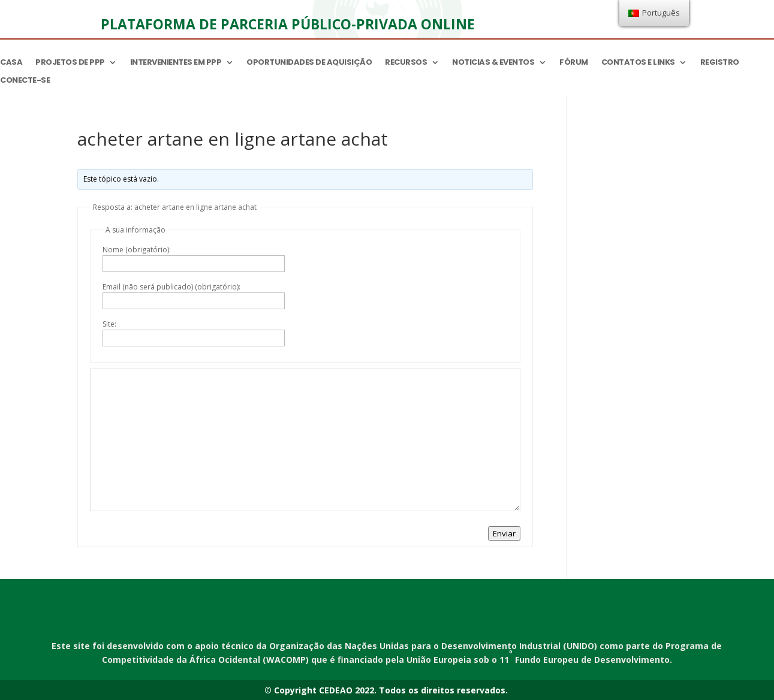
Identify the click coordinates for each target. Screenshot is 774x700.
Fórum (574, 63)
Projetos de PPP (70, 63)
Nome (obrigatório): (137, 250)
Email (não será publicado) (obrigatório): (171, 287)
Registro (720, 63)
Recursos (406, 63)
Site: (109, 324)
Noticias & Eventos (493, 63)
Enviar (504, 533)
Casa (11, 63)
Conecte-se (25, 81)
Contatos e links (638, 63)
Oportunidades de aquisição (309, 63)
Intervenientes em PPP (176, 63)
